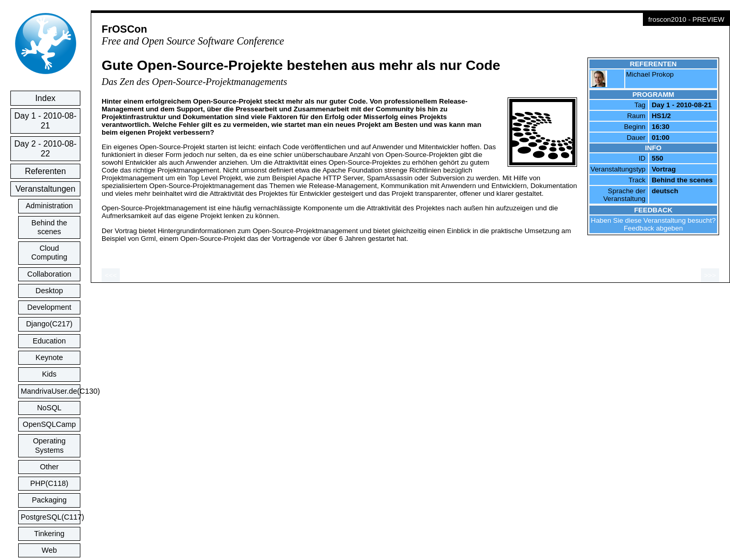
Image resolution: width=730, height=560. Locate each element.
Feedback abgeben (653, 228)
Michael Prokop (650, 74)
